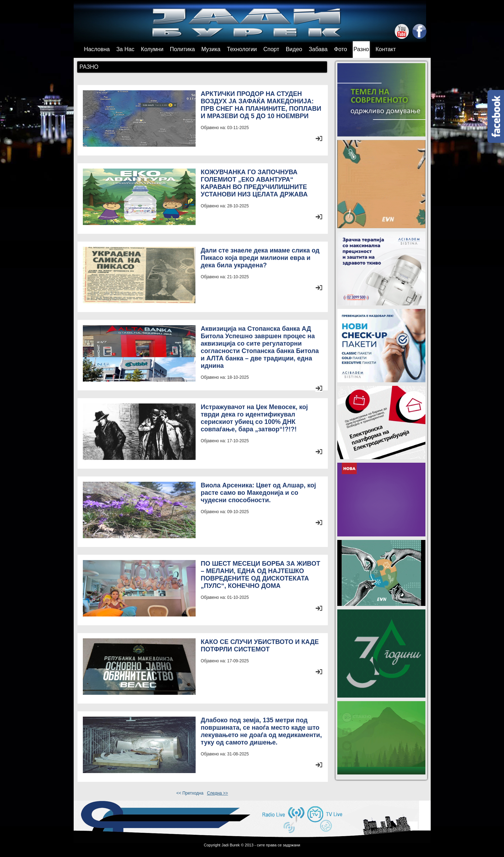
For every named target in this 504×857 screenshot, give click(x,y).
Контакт (386, 49)
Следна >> (217, 793)
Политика (182, 49)
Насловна (97, 49)
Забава (318, 49)
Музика (211, 49)
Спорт (271, 49)
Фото (341, 49)
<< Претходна (190, 793)
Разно (361, 49)
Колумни (152, 49)
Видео (294, 49)
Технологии (242, 49)
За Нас (125, 49)
